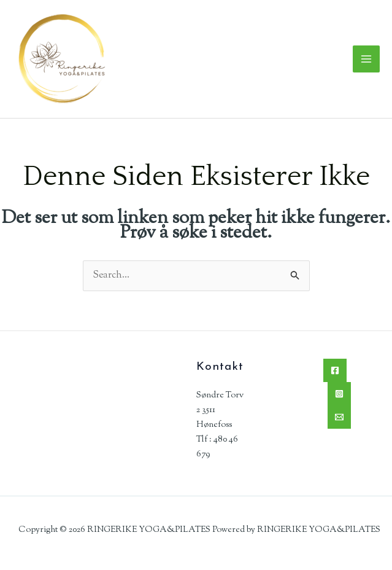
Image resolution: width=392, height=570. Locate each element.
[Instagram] (339, 394)
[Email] (339, 417)
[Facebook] (335, 370)
